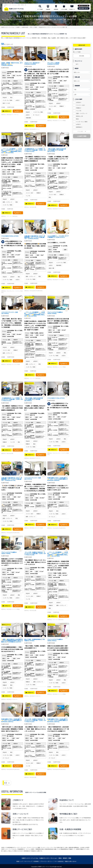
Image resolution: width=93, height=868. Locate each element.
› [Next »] (23, 783)
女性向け (79, 102)
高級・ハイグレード (82, 113)
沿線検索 (48, 9)
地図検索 (56, 9)
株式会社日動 (33, 207)
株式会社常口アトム (35, 129)
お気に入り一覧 (84, 6)
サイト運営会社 (59, 861)
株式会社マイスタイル (58, 209)
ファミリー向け (81, 105)
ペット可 (79, 111)
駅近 (77, 119)
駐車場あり (79, 127)
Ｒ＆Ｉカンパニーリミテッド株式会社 (12, 292)
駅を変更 (82, 56)
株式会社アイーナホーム (13, 115)
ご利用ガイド (72, 9)
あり (77, 64)
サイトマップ (28, 861)
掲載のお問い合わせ (71, 861)
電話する (19, 111)
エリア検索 (40, 9)
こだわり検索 (64, 9)
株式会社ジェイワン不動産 (59, 120)
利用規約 (36, 861)
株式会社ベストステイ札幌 (13, 364)
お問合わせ (7, 111)
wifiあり (78, 124)
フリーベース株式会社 (12, 216)
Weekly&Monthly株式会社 (36, 291)
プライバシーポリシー (47, 861)
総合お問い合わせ (84, 8)
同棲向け (79, 108)
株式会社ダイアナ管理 (58, 280)
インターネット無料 (82, 122)
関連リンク (20, 861)
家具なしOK (79, 116)
